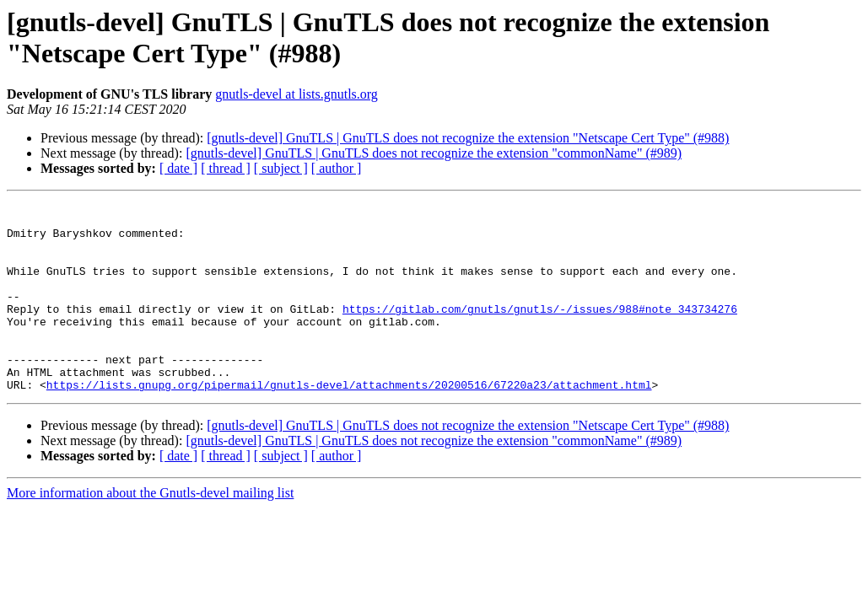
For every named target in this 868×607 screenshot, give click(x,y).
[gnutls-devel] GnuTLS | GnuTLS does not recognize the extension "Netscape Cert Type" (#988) (468, 138)
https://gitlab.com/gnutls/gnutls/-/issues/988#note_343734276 (540, 331)
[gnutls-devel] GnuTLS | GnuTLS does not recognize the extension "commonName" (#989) (434, 153)
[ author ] (337, 168)
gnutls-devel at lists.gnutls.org (297, 94)
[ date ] (178, 168)
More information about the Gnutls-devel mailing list (150, 531)
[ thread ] (226, 168)
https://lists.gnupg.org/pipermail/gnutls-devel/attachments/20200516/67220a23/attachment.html (349, 422)
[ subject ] (281, 168)
